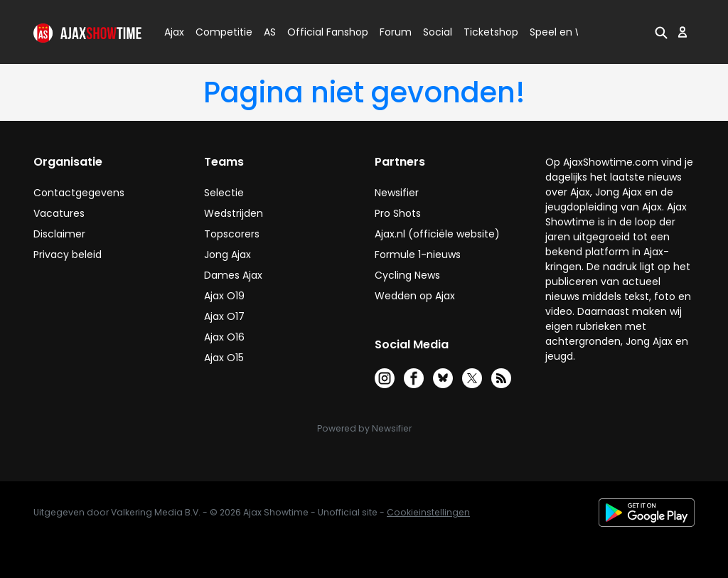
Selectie (224, 193)
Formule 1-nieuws (418, 255)
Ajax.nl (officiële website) (437, 234)
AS (270, 32)
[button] (661, 32)
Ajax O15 (224, 358)
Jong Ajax (227, 255)
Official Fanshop (319, 32)
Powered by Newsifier (364, 428)
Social (435, 32)
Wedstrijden (234, 213)
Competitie (218, 32)
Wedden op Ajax (415, 296)
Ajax (173, 32)
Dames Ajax (233, 275)
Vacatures (59, 213)
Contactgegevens (79, 193)
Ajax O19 (224, 296)
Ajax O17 (224, 316)
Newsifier (397, 193)
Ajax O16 (224, 337)
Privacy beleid (68, 255)
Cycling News (407, 275)
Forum (396, 32)
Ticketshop (491, 32)
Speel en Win (562, 32)
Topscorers (232, 234)
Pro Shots (398, 213)
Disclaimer (59, 234)
